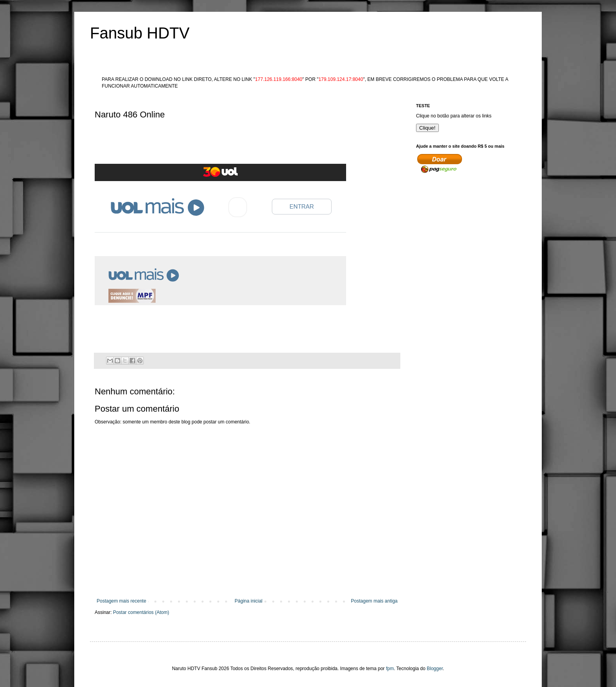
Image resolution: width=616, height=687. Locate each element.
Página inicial (248, 601)
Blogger (435, 669)
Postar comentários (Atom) (141, 612)
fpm (390, 669)
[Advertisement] (238, 144)
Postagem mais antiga (374, 601)
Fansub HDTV (140, 33)
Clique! (427, 128)
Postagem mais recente (121, 601)
